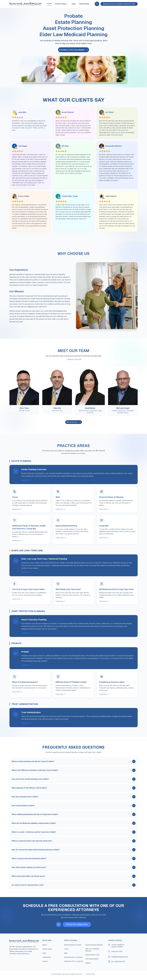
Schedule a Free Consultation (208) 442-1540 (119, 4)
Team (74, 4)
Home (49, 4)
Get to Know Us (74, 422)
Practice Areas (62, 4)
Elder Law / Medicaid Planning (92, 952)
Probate (88, 966)
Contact (45, 964)
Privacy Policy (90, 977)
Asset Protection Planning (94, 947)
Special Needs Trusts (92, 957)
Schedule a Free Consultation (74, 50)
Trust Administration (92, 961)
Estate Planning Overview (73, 947)
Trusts (66, 952)
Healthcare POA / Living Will (73, 964)
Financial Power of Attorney (73, 960)
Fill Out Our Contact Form (77, 927)
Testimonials (84, 4)
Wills (66, 956)
